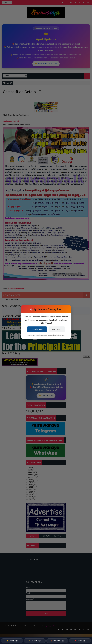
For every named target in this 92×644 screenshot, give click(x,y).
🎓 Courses (35, 641)
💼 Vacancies (57, 641)
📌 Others (80, 641)
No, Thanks (57, 329)
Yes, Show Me (37, 329)
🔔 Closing (12, 641)
